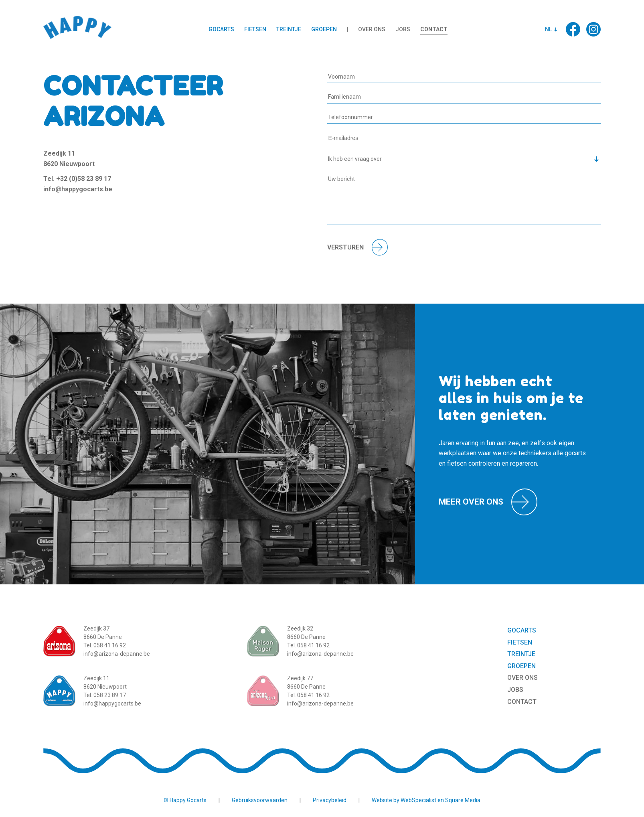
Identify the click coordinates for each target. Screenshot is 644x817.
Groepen (324, 29)
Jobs (403, 29)
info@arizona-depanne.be (117, 654)
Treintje (289, 29)
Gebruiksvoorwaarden (260, 800)
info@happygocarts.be (78, 189)
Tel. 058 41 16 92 (105, 645)
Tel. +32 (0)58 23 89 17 (77, 179)
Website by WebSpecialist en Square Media (426, 800)
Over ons (372, 29)
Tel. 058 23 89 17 (105, 695)
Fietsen (255, 29)
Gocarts (221, 29)
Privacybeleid (330, 800)
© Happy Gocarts (185, 800)
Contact (434, 29)
